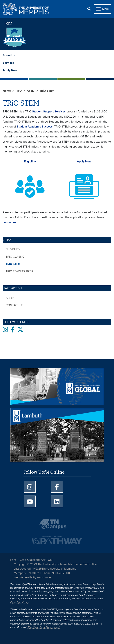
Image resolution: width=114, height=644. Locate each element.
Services (8, 63)
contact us (10, 222)
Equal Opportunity (19, 602)
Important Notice (86, 564)
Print (13, 560)
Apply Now (10, 70)
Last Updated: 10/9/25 (28, 569)
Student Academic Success (35, 127)
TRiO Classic (15, 257)
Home (7, 91)
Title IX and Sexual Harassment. (44, 627)
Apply (10, 298)
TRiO (7, 23)
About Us (9, 55)
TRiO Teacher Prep (19, 271)
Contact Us (15, 305)
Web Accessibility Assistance (32, 577)
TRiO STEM (13, 264)
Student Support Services (49, 112)
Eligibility (13, 249)
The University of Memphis (59, 569)
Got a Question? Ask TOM (36, 560)
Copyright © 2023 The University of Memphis (43, 564)
